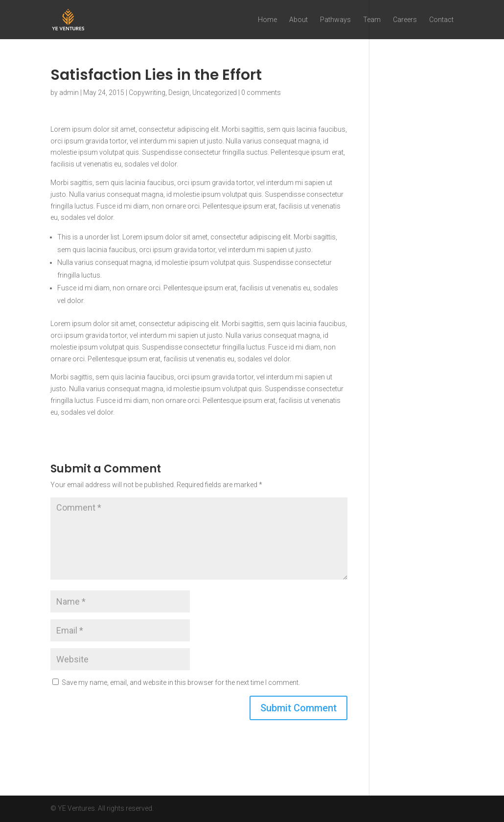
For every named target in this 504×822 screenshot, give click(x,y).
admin (69, 93)
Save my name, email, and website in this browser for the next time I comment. (181, 682)
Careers (405, 20)
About (298, 20)
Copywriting (147, 93)
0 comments (261, 93)
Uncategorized (215, 93)
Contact (441, 20)
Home (267, 20)
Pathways (335, 20)
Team (372, 20)
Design (179, 93)
